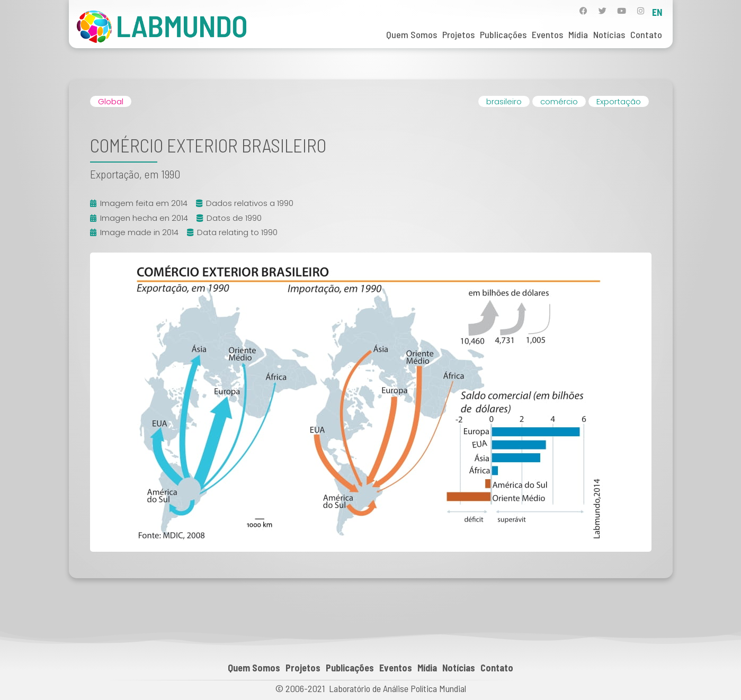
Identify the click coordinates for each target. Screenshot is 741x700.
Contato (646, 34)
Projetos (458, 34)
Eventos (547, 34)
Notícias (609, 34)
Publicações (503, 34)
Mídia (578, 34)
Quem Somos (412, 34)
